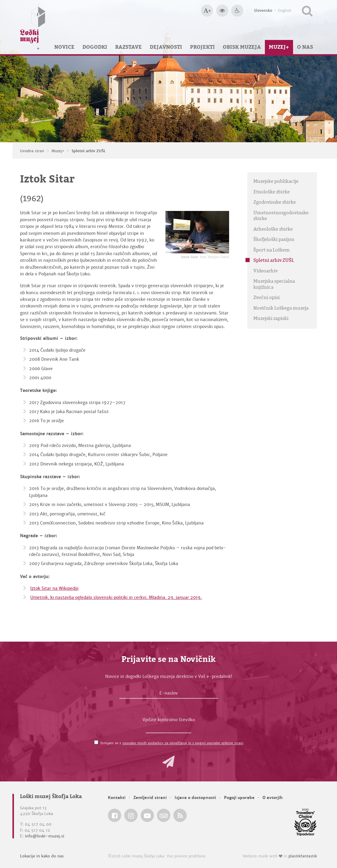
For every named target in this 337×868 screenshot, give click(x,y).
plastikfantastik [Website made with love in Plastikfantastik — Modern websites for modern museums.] (303, 856)
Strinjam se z (172, 743)
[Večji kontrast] (222, 11)
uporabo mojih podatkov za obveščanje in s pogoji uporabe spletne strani (183, 743)
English (285, 11)
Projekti (202, 47)
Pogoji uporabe (239, 798)
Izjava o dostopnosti (195, 798)
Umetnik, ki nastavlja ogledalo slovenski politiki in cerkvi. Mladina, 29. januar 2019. (116, 597)
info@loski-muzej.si (45, 836)
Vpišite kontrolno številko (169, 720)
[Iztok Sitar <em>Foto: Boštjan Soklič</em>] (197, 232)
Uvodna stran (32, 151)
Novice (64, 47)
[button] (168, 762)
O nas (305, 47)
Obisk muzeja (242, 47)
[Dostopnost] (237, 11)
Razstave (128, 47)
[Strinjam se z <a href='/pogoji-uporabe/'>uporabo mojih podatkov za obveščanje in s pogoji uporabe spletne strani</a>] (96, 742)
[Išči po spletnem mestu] (307, 11)
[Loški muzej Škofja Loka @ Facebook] (115, 815)
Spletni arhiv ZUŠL (89, 151)
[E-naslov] (169, 695)
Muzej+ (279, 47)
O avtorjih (273, 798)
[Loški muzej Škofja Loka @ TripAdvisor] (164, 815)
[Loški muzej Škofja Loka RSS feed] (180, 815)
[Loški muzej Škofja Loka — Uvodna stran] (33, 27)
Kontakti (117, 798)
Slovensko (263, 11)
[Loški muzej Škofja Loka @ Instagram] (131, 815)
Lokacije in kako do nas (42, 856)
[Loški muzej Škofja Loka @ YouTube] (147, 815)
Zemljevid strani (150, 798)
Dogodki (95, 47)
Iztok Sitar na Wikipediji (54, 588)
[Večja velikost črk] (207, 11)
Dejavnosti (166, 47)
